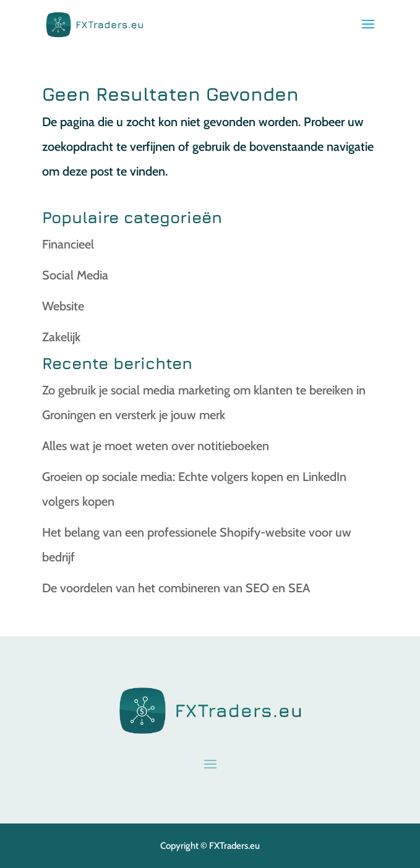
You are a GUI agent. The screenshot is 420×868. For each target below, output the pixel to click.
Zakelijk (61, 337)
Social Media (75, 275)
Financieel (68, 244)
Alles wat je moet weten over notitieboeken (156, 446)
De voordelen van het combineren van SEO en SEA (176, 588)
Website (63, 306)
